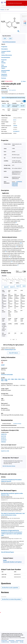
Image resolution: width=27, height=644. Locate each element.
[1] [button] (16, 222)
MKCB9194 (4, 438)
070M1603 (3, 442)
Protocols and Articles (4, 61)
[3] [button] (20, 243)
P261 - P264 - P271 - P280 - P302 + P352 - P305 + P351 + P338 (13, 380)
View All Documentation (9, 42)
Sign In (4, 98)
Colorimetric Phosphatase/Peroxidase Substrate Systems (11, 480)
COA (5, 38)
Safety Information (7, 55)
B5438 (5, 560)
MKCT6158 (4, 436)
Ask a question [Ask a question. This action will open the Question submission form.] (12, 90)
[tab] (4, 10)
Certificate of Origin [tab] (17, 424)
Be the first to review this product (12, 600)
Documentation (6, 57)
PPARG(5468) (15, 183)
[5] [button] (17, 246)
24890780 (15, 126)
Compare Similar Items (6, 52)
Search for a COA (5, 451)
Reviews (4, 78)
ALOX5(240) (19, 182)
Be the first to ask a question (10, 588)
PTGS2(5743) (15, 186)
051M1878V (4, 440)
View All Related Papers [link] (8, 552)
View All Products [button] (13, 353)
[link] (4, 641)
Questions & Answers (4, 75)
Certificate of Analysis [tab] (7, 424)
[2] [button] (21, 231)
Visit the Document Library (9, 466)
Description (5, 49)
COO (10, 38)
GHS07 (3, 365)
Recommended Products (6, 71)
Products (2, 10)
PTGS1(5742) (15, 184)
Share (23, 81)
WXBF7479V (4, 434)
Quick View (7, 287)
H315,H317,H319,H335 (7, 375)
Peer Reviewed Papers (4, 67)
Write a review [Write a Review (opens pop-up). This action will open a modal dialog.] (5, 90)
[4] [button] (21, 243)
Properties (4, 47)
